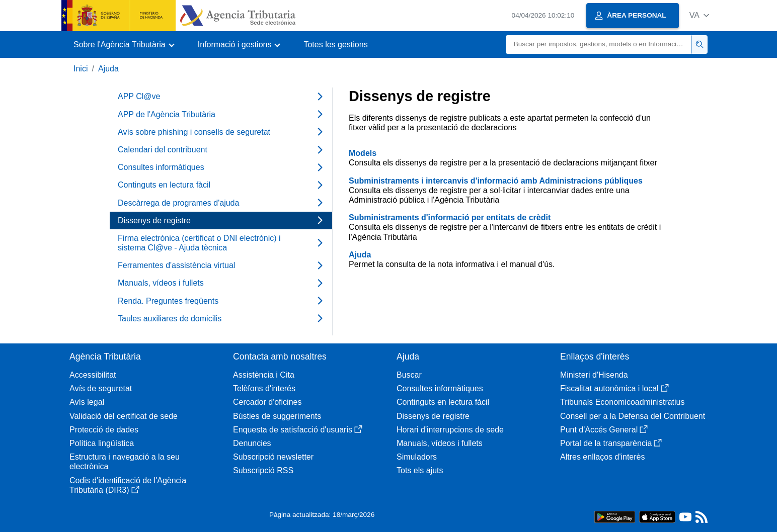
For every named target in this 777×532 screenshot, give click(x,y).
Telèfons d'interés (264, 388)
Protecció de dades (104, 430)
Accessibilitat (93, 375)
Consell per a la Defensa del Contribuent (633, 416)
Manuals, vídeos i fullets (440, 443)
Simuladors (417, 457)
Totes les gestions (335, 45)
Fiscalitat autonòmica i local (614, 388)
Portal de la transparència (611, 443)
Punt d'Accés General (604, 430)
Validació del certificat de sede (124, 416)
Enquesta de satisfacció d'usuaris (298, 430)
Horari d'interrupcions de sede (450, 430)
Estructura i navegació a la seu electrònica (125, 462)
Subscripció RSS (263, 470)
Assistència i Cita (264, 375)
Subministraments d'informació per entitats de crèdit (450, 217)
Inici (81, 69)
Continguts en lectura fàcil (443, 402)
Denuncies (252, 443)
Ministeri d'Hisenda (594, 375)
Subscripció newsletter (273, 457)
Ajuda (108, 69)
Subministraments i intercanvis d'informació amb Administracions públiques (496, 181)
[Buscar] (599, 45)
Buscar (409, 375)
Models (363, 153)
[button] (699, 15)
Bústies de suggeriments (277, 416)
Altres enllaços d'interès (602, 457)
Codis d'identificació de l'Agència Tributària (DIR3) (128, 485)
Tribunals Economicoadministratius (623, 402)
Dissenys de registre (433, 416)
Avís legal (87, 402)
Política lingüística (102, 443)
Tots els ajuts (420, 470)
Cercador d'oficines (267, 402)
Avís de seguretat (101, 388)
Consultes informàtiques (440, 388)
